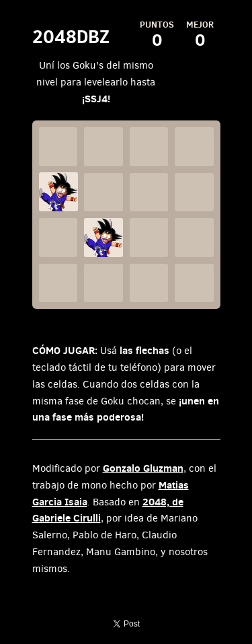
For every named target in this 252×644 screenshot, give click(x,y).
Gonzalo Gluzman (143, 468)
